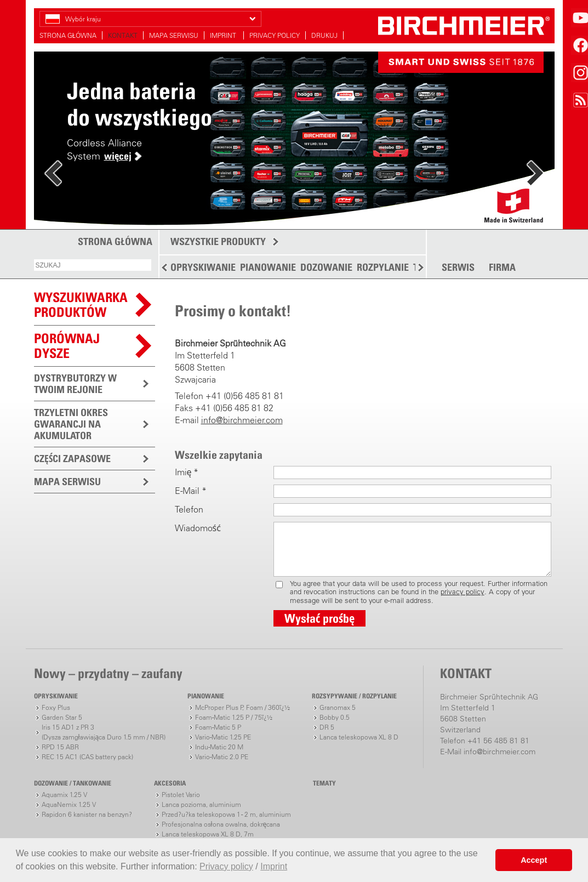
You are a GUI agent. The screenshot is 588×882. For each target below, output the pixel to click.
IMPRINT (224, 35)
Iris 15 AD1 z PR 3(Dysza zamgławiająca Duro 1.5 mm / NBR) (104, 732)
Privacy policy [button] (226, 866)
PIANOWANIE (268, 267)
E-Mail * (191, 491)
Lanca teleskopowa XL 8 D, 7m (208, 834)
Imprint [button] (274, 866)
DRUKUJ (324, 35)
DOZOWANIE (326, 267)
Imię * (187, 472)
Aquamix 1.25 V (64, 795)
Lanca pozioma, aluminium (201, 804)
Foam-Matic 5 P (218, 727)
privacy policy (463, 592)
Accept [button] (534, 860)
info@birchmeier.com (242, 420)
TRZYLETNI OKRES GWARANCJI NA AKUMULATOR (71, 424)
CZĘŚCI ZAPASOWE (72, 459)
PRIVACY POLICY (275, 35)
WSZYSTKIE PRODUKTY (218, 241)
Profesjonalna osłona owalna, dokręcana (221, 824)
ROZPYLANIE (383, 267)
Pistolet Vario (181, 795)
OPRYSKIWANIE (203, 267)
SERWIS (458, 268)
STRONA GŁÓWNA (68, 35)
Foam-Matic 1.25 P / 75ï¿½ (234, 717)
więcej (118, 156)
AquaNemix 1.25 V (69, 804)
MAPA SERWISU (174, 35)
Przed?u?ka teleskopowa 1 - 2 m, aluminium (226, 814)
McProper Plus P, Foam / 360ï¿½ (242, 707)
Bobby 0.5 (335, 717)
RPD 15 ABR (60, 747)
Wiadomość (198, 528)
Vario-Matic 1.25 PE (223, 737)
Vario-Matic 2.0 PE (222, 757)
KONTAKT (123, 35)
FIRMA (502, 268)
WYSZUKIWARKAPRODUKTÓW (81, 305)
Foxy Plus (56, 707)
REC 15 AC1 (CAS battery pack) (87, 757)
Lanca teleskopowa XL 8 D (359, 737)
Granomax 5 (338, 707)
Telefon (189, 509)
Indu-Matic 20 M (219, 747)
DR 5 (327, 727)
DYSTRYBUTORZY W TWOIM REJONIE (75, 384)
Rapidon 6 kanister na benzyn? (87, 814)
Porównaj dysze (67, 346)
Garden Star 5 (62, 717)
